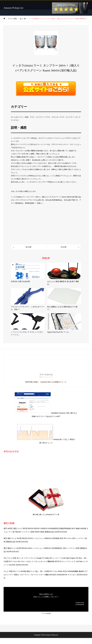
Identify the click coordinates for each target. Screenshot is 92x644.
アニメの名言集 (46, 613)
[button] (37, 43)
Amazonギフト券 (53, 514)
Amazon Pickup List (13, 8)
